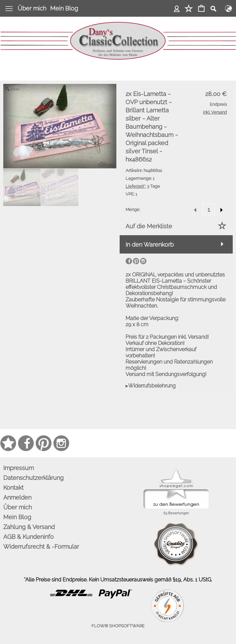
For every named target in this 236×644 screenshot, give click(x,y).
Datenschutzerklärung (33, 478)
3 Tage (143, 186)
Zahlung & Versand (29, 527)
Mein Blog (64, 8)
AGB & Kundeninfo (29, 537)
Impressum (19, 468)
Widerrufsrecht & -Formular (41, 547)
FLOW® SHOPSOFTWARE (118, 626)
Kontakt (13, 488)
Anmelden (177, 8)
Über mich (32, 8)
